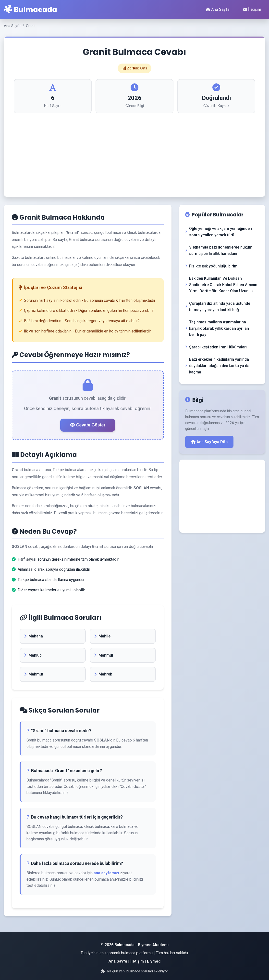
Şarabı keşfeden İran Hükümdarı (216, 347)
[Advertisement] (134, 150)
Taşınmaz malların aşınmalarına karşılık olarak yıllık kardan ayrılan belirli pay (217, 328)
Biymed (154, 961)
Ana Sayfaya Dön (209, 442)
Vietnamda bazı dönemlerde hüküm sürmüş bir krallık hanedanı (219, 250)
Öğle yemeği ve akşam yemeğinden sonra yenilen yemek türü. (219, 232)
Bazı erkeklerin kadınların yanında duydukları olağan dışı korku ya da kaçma (217, 366)
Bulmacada (31, 10)
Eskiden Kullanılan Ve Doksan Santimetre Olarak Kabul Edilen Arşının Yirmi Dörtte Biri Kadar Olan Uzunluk (221, 285)
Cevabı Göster (88, 425)
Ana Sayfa (218, 9)
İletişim (252, 9)
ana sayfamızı (106, 873)
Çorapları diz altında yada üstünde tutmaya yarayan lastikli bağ (218, 307)
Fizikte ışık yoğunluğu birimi (212, 266)
